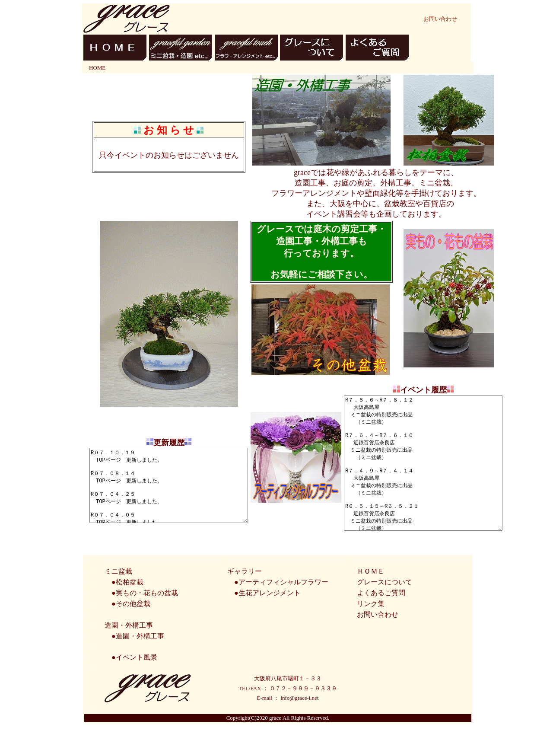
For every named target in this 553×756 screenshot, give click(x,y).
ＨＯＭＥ (371, 600)
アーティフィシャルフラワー (283, 611)
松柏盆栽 (130, 611)
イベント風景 (137, 686)
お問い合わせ (440, 19)
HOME (97, 68)
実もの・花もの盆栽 (147, 621)
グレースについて (385, 611)
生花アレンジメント (270, 621)
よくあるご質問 (381, 621)
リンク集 (371, 632)
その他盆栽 (133, 632)
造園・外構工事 (140, 665)
